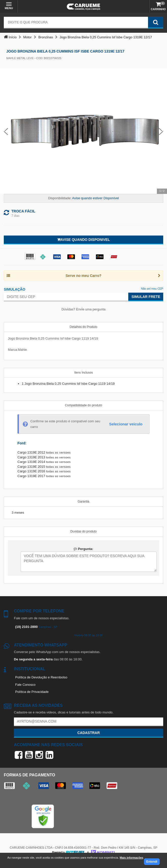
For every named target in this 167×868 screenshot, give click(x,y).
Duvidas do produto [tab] (83, 531)
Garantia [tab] (83, 502)
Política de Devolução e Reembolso (41, 677)
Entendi (152, 862)
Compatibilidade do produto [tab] (84, 405)
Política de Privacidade (32, 692)
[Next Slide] (161, 131)
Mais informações (131, 858)
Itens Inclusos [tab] (83, 373)
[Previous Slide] (6, 131)
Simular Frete (146, 297)
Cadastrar (89, 733)
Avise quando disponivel (84, 240)
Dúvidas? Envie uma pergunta (83, 309)
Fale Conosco (25, 685)
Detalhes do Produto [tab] (83, 327)
